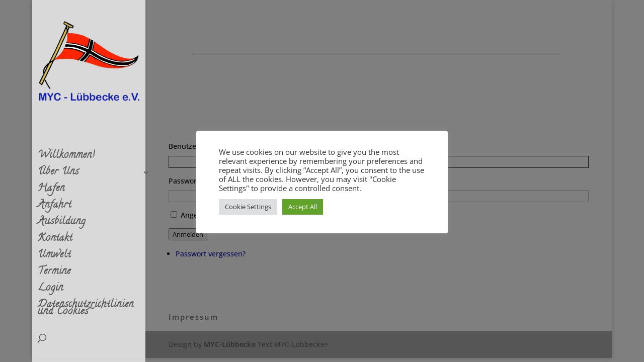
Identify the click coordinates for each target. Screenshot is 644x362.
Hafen (51, 191)
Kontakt (55, 241)
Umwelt (54, 257)
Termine (54, 274)
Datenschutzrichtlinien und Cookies (86, 311)
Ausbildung (62, 224)
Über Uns (58, 174)
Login (51, 291)
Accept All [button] (303, 207)
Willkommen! (66, 158)
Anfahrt (55, 208)
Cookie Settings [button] (248, 207)
